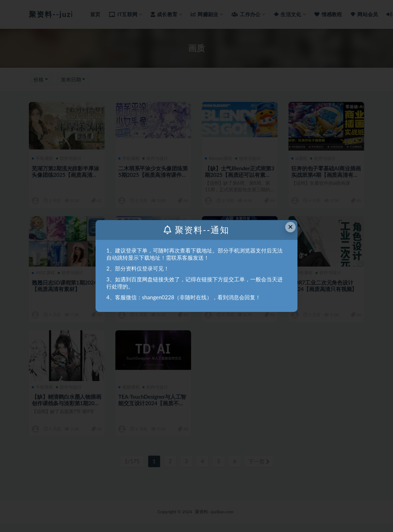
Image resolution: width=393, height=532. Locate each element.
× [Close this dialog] (291, 227)
